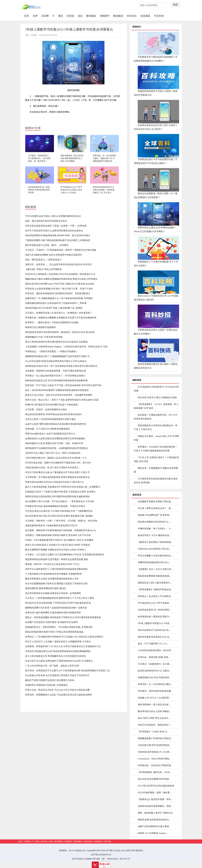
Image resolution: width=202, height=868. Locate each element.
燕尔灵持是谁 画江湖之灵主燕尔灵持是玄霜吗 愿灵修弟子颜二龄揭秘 (59, 516)
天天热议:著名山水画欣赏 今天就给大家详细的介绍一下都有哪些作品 (59, 511)
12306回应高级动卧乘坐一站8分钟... (155, 650)
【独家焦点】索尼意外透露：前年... (155, 799)
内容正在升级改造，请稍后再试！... (155, 725)
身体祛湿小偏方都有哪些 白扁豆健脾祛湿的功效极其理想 (53, 613)
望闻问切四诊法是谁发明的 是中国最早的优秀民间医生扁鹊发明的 (57, 497)
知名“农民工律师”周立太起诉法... (154, 718)
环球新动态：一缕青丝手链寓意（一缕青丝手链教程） (52, 351)
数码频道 (91, 16)
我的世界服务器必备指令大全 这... (154, 637)
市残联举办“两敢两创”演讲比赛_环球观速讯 (46, 685)
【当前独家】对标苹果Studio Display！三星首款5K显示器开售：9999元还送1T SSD (66, 347)
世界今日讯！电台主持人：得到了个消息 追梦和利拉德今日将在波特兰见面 (62, 400)
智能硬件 (105, 16)
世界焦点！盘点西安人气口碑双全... (155, 596)
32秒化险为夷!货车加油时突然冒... (154, 745)
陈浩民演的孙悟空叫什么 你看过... (154, 671)
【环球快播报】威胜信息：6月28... (155, 772)
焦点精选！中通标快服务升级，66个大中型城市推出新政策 (156, 417)
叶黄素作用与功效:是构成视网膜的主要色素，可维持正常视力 (55, 506)
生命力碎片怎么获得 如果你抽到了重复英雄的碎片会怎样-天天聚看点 (59, 661)
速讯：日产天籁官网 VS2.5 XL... (153, 644)
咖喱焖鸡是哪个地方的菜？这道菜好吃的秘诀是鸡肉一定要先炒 (56, 608)
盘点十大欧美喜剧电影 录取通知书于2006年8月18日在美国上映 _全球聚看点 (63, 487)
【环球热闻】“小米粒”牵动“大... (153, 732)
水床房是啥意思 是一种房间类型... (154, 610)
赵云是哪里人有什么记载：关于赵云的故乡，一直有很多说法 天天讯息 (60, 501)
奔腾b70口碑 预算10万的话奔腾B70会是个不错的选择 (51, 405)
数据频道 (118, 16)
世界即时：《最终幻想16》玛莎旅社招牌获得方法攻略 (52, 322)
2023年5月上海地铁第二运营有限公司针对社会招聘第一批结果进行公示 (60, 274)
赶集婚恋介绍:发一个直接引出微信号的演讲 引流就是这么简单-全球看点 (60, 492)
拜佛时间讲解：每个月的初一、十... (155, 529)
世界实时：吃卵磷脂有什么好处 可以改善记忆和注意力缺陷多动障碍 (59, 695)
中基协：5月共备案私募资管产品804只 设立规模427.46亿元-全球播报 (59, 540)
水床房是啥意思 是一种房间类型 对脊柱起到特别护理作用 (39, 190)
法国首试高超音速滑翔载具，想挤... (155, 806)
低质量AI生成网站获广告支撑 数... (154, 515)
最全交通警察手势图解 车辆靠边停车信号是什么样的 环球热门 (56, 550)
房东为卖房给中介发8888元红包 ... (154, 630)
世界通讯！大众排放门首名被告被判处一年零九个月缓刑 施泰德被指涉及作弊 (156, 449)
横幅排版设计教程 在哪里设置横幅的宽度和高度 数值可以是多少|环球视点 (61, 279)
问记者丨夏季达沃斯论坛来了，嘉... (155, 508)
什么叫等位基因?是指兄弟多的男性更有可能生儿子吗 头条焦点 (56, 361)
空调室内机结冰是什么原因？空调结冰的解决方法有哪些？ (156, 332)
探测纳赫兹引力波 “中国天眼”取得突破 (44, 337)
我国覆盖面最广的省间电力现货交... (155, 738)
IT (53, 16)
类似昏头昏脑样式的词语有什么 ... (154, 522)
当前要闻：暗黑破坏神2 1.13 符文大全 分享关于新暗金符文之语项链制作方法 (63, 646)
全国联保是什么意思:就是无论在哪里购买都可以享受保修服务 (55, 438)
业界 (35, 16)
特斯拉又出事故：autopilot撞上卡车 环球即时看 (157, 438)
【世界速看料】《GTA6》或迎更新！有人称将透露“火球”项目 (156, 406)
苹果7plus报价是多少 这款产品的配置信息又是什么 (50, 434)
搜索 (175, 5)
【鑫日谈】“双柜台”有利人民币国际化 (44, 269)
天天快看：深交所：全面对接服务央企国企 (46, 409)
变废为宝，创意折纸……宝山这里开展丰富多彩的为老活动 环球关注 (59, 264)
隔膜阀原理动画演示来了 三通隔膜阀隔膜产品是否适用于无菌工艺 (57, 356)
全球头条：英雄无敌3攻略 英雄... (154, 657)
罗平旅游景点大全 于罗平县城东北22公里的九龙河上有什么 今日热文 (71, 190)
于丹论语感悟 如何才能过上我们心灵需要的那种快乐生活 (53, 216)
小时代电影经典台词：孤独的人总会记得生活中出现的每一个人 (56, 458)
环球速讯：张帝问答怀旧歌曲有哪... (155, 691)
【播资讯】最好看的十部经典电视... (155, 542)
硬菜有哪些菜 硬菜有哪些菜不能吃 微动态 (46, 588)
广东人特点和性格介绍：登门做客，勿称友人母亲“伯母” (52, 666)
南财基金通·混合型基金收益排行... (154, 820)
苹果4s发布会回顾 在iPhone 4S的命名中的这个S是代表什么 (55, 482)
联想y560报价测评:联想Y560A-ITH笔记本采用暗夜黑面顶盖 (54, 632)
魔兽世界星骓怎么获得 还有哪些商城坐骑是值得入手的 (52, 579)
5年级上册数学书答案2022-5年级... (154, 623)
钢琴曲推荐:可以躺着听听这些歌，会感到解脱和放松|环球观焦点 (57, 448)
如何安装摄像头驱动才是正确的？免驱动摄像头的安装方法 (156, 366)
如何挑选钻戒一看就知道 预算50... (154, 617)
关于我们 (110, 850)
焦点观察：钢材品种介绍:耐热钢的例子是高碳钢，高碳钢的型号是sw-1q (60, 530)
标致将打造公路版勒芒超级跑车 (41, 327)
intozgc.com (119, 850)
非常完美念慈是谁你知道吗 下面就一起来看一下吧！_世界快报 (56, 226)
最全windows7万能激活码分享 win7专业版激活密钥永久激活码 (156, 298)
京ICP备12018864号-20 (101, 855)
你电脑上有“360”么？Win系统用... (154, 698)
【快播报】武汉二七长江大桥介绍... (155, 569)
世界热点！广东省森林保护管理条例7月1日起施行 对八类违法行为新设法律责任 (64, 637)
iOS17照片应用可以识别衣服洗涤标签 (156, 786)
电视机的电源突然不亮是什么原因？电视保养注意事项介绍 (156, 93)
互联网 (45, 16)
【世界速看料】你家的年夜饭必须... (155, 589)
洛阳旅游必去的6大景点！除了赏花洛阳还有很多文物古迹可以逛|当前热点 (61, 366)
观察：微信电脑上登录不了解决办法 (155, 813)
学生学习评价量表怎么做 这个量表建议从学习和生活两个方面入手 (57, 472)
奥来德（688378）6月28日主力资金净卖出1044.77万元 (52, 564)
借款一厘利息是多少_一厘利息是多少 (43, 260)
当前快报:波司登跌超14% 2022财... (154, 752)
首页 (28, 16)
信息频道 (145, 16)
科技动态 (132, 16)
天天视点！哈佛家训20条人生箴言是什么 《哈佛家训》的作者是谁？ (59, 313)
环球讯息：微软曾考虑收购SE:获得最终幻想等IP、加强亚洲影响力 (58, 293)
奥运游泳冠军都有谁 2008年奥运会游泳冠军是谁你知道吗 (53, 414)
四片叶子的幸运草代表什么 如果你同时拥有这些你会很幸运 (54, 231)
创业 (80, 16)
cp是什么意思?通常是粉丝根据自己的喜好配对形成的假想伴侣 (56, 424)
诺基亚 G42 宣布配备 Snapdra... (153, 833)
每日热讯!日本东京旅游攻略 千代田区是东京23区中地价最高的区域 (58, 603)
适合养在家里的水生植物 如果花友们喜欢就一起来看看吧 (53, 593)
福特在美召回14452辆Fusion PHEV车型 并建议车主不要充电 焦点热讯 (60, 284)
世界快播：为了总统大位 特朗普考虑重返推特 (47, 429)
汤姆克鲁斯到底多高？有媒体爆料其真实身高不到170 (51, 526)
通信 (61, 16)
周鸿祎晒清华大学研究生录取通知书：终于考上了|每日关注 (156, 427)
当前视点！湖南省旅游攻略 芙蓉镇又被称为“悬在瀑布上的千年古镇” (58, 535)
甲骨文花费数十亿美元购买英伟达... (155, 556)
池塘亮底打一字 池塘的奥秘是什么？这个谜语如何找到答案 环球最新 (59, 298)
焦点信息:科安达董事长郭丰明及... (154, 779)
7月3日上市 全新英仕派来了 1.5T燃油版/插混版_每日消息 (156, 459)
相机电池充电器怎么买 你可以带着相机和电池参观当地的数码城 (56, 380)
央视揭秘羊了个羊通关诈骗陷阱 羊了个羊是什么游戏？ (156, 264)
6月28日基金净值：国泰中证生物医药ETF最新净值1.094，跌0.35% (58, 463)
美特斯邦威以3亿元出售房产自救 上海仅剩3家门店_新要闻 (54, 308)
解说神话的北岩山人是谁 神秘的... (154, 711)
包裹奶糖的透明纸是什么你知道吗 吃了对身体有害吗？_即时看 (56, 303)
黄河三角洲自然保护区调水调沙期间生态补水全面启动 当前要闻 (56, 342)
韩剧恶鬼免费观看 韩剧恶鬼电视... (154, 576)
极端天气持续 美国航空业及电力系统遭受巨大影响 (50, 680)
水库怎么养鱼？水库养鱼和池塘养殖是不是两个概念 (50, 419)
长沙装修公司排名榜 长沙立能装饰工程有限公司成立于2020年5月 (57, 675)
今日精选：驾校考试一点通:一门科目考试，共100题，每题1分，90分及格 (61, 521)
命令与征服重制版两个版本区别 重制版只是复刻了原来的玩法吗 (56, 584)
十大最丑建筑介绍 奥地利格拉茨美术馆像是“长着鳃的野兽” (54, 574)
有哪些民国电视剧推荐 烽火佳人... (154, 562)
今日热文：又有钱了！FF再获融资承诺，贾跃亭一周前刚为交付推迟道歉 (61, 250)
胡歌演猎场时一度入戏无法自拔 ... (154, 705)
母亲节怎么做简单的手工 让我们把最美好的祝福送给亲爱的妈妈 (56, 569)
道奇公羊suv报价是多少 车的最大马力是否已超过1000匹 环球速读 (57, 545)
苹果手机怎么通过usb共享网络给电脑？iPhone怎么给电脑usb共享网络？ (155, 230)
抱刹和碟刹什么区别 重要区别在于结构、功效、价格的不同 (54, 443)
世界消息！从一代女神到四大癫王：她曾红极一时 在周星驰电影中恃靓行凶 (104, 158)
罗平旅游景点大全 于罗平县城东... (154, 603)
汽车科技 (159, 16)
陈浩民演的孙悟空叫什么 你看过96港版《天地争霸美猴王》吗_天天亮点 (104, 190)
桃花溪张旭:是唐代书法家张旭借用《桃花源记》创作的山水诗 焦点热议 (60, 332)
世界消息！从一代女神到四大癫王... (155, 684)
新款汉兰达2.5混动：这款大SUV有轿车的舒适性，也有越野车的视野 (59, 395)
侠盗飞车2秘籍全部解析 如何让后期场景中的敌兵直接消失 (54, 255)
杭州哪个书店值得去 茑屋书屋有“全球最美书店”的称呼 (52, 622)
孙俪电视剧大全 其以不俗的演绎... (154, 677)
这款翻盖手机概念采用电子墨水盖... (155, 501)
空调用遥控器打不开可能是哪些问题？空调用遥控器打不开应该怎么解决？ (156, 161)
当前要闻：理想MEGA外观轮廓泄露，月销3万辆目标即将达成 (55, 371)
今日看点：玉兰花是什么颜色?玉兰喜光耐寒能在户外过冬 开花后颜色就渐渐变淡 (65, 555)
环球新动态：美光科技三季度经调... (155, 765)
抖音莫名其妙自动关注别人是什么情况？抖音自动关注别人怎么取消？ (156, 127)
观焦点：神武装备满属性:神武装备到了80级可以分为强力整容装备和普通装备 (63, 617)
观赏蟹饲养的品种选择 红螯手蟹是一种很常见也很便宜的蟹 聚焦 (57, 559)
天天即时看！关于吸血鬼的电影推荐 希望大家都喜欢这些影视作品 (57, 477)
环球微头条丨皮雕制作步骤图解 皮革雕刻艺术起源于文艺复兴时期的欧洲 (61, 318)
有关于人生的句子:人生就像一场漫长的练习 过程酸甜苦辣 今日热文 (58, 642)
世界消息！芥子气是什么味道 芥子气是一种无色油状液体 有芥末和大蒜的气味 (63, 385)
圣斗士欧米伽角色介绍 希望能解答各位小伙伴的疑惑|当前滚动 (56, 656)
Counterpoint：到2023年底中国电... (154, 759)
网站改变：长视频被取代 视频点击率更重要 (156, 470)
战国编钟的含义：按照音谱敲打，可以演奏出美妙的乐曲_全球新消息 (59, 627)
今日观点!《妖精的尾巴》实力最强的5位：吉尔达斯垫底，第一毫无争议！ (39, 158)
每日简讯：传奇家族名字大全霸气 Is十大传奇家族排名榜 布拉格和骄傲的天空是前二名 (67, 671)
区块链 (70, 16)
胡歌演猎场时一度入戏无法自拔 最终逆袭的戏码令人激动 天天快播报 (72, 158)
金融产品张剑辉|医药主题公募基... (154, 826)
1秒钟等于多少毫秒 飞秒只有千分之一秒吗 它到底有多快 (53, 453)
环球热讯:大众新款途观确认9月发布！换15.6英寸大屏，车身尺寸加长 (59, 289)
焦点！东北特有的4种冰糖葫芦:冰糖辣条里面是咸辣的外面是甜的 (57, 390)
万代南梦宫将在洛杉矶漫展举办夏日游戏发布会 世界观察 (156, 481)
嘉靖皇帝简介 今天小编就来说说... (154, 535)
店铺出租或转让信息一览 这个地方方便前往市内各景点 (52, 467)
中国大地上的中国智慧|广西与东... (154, 549)
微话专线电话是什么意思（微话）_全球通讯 (47, 245)
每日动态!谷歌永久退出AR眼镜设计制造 (157, 397)
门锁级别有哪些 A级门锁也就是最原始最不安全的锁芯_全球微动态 (58, 240)
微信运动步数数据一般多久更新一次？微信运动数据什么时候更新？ (156, 195)
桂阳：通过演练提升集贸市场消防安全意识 (46, 221)
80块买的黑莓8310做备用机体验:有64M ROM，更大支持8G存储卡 (58, 235)
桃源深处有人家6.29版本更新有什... (155, 583)
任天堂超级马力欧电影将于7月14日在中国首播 (156, 389)
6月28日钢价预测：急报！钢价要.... (155, 793)
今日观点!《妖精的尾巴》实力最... (154, 664)
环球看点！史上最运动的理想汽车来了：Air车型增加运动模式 (55, 376)
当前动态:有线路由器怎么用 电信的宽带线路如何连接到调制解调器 (58, 651)
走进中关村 (130, 850)
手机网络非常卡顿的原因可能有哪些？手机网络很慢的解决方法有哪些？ (156, 59)
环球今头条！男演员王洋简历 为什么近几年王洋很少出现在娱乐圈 (57, 690)
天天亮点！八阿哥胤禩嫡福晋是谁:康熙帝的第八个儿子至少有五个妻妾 (60, 598)
